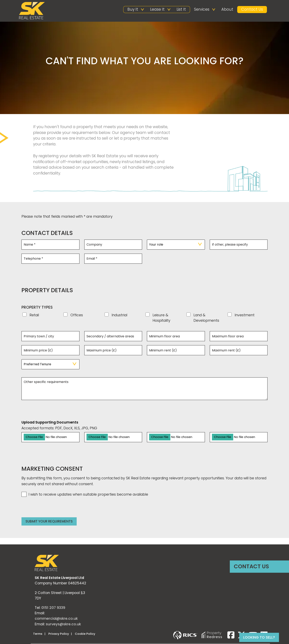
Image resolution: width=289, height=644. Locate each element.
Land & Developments (206, 318)
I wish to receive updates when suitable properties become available (85, 495)
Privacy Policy (59, 634)
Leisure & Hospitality (161, 318)
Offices (77, 316)
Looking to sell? (259, 637)
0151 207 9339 (53, 608)
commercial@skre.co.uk (56, 619)
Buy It (133, 9)
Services (202, 9)
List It (181, 9)
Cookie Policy (85, 634)
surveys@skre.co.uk (63, 625)
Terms (38, 634)
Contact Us (252, 9)
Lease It (157, 9)
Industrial (119, 316)
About (227, 9)
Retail (34, 316)
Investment (245, 316)
